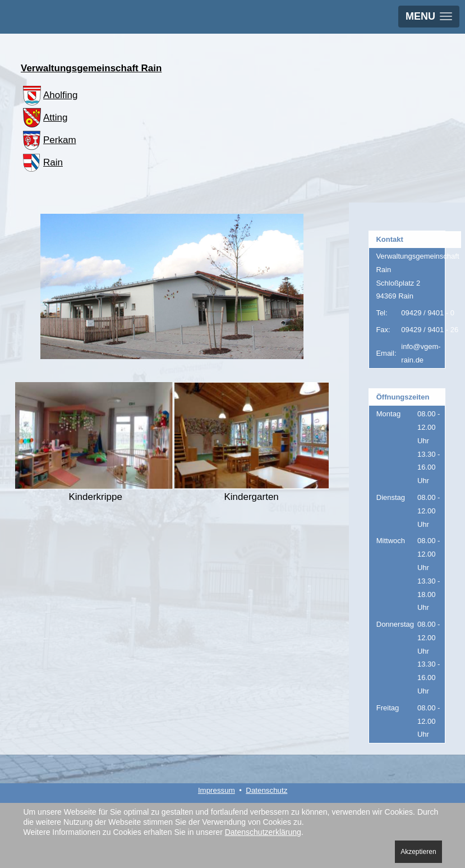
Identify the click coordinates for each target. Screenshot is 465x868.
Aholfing (49, 95)
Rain (42, 162)
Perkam (49, 140)
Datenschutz (266, 790)
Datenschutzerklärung (263, 832)
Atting (44, 118)
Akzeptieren (418, 852)
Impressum (217, 790)
